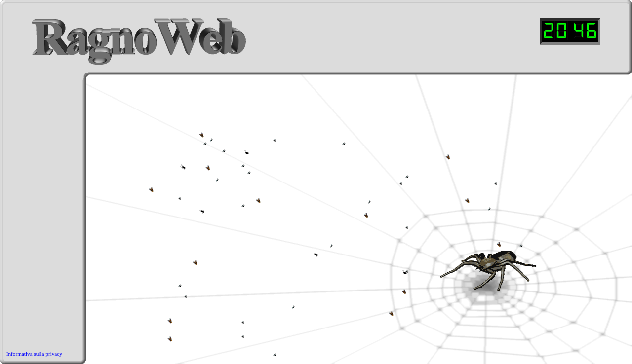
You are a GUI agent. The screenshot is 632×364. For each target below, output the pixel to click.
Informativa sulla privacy (34, 354)
